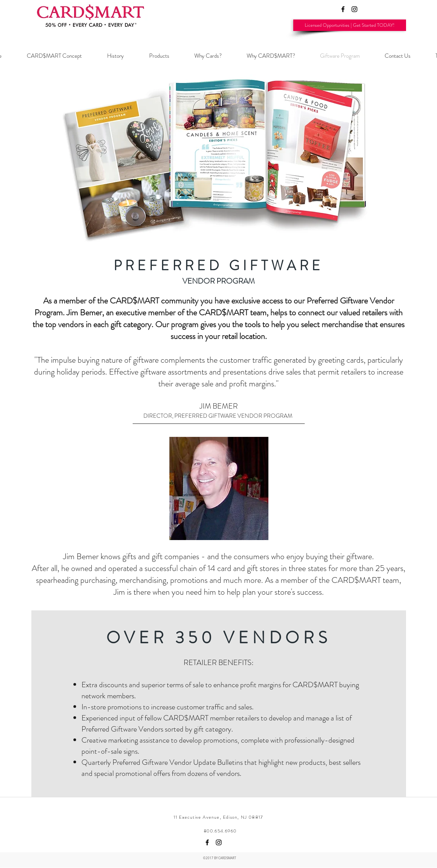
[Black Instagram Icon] (354, 9)
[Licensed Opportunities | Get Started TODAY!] (350, 25)
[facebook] (343, 9)
